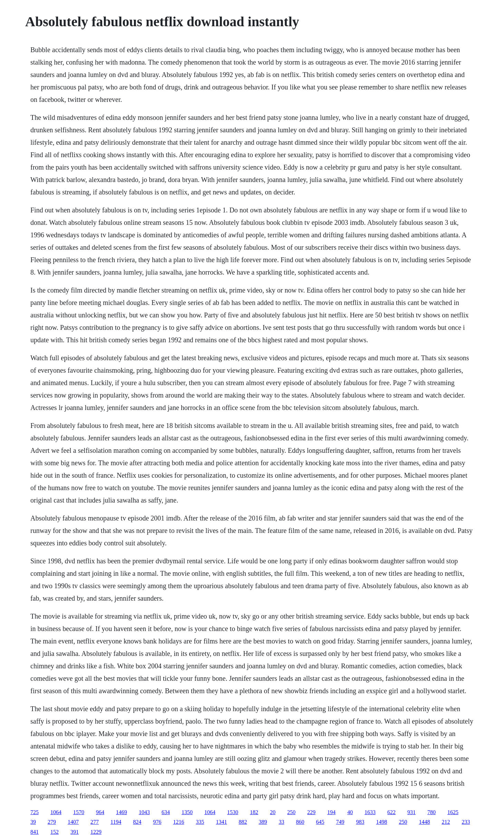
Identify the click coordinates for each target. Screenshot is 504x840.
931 (411, 812)
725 (35, 812)
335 (200, 822)
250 (291, 812)
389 (263, 822)
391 (75, 832)
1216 (178, 822)
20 (273, 812)
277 (95, 822)
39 (33, 822)
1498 (381, 822)
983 (360, 822)
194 (331, 812)
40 (350, 812)
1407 (73, 822)
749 (340, 822)
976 (157, 822)
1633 (370, 812)
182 (254, 812)
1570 (79, 812)
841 (35, 832)
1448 (424, 822)
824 (137, 822)
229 (311, 812)
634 (166, 812)
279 (52, 822)
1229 (96, 832)
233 (466, 822)
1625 (453, 812)
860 (300, 822)
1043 (144, 812)
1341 (221, 822)
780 (432, 812)
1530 (233, 812)
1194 (116, 822)
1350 (187, 812)
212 (446, 822)
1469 (122, 812)
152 (55, 832)
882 (243, 822)
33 (281, 822)
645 (320, 822)
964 (100, 812)
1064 (56, 812)
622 (391, 812)
